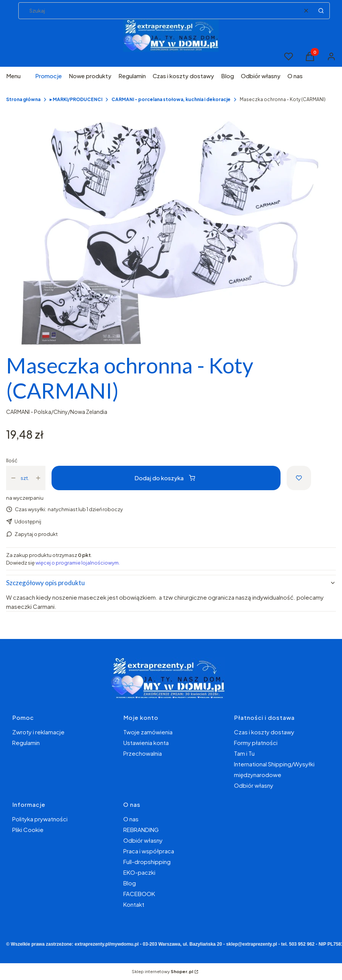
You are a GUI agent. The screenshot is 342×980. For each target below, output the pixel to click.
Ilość (12, 460)
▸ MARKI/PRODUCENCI (76, 99)
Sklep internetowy (162, 971)
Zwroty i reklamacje (38, 732)
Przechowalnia (143, 753)
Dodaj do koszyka (165, 478)
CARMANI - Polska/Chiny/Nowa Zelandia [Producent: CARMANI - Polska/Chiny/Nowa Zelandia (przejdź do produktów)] (57, 412)
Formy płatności (256, 743)
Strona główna (23, 99)
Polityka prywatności (40, 819)
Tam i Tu (244, 753)
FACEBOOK (139, 894)
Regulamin (26, 743)
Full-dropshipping (147, 862)
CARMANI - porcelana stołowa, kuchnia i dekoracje (171, 99)
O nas (131, 819)
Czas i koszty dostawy (264, 732)
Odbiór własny (254, 785)
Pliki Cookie (28, 830)
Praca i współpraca (149, 851)
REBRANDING (141, 830)
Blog (130, 883)
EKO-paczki (139, 872)
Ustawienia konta (146, 743)
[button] (321, 11)
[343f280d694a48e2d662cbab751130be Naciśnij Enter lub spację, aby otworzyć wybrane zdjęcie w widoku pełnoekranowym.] (171, 233)
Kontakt (134, 904)
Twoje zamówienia (148, 732)
